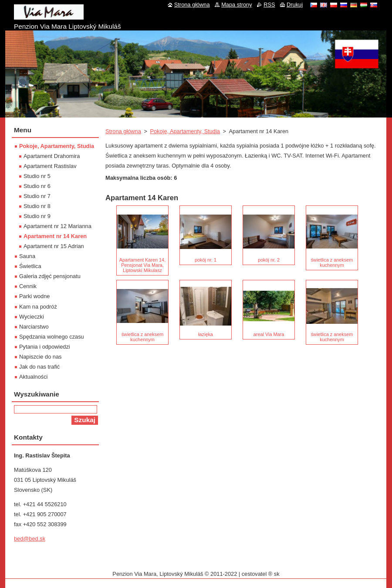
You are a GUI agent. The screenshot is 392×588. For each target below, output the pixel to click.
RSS (269, 5)
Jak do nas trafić (39, 367)
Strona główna (123, 131)
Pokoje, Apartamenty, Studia (185, 131)
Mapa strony (237, 5)
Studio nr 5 (37, 176)
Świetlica (30, 266)
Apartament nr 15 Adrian (54, 246)
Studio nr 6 (37, 186)
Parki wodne (34, 296)
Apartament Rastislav (50, 166)
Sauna (27, 256)
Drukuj (295, 5)
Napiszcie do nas (40, 357)
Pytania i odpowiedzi (45, 347)
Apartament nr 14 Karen (55, 236)
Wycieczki (32, 317)
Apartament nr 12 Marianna (57, 226)
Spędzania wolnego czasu (52, 337)
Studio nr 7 (37, 196)
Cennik (28, 286)
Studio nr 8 (37, 206)
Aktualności (33, 377)
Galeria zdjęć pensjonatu (50, 276)
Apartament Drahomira (52, 156)
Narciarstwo (34, 327)
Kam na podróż (38, 307)
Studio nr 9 (37, 216)
